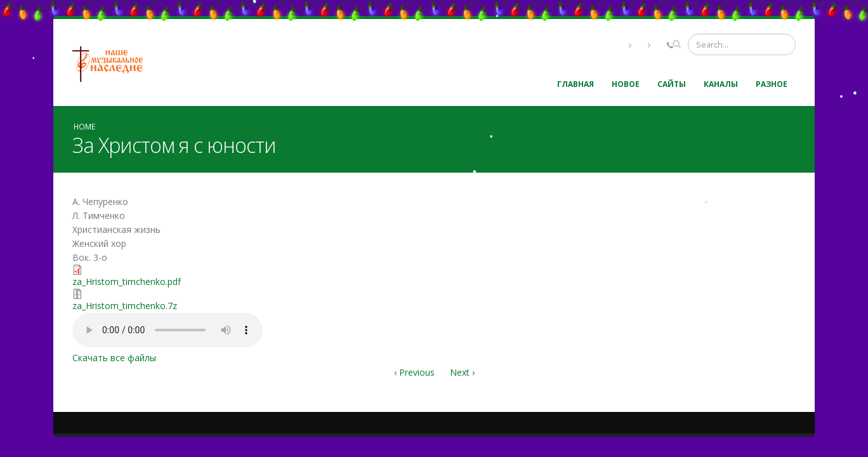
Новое (626, 84)
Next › (462, 372)
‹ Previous (414, 372)
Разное (772, 84)
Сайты (672, 84)
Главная (575, 84)
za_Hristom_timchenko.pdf (127, 281)
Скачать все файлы (114, 358)
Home (84, 126)
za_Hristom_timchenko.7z (125, 306)
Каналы (721, 84)
